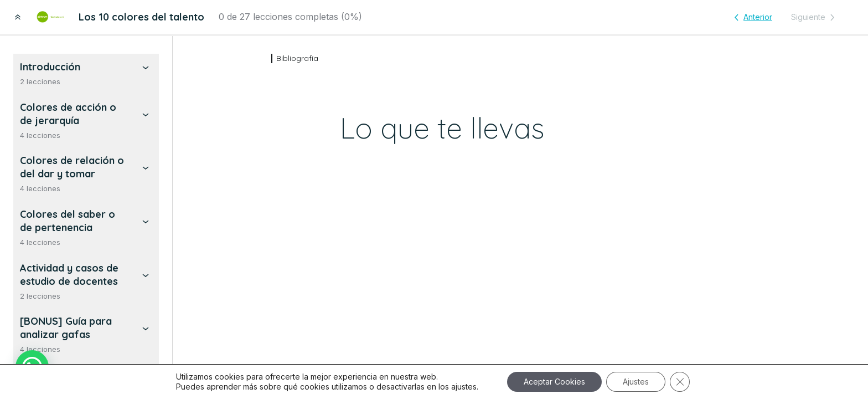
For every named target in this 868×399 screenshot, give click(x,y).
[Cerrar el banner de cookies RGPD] (680, 382)
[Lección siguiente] (815, 17)
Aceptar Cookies (554, 382)
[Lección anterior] (751, 17)
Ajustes (636, 382)
